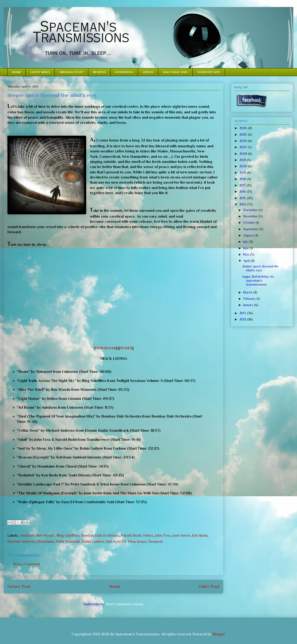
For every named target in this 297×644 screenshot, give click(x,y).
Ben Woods (46, 536)
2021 (243, 160)
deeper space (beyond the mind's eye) (261, 268)
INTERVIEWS (124, 72)
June (246, 248)
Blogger (219, 634)
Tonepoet (155, 542)
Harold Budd (131, 536)
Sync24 (120, 542)
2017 (243, 185)
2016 (243, 192)
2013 (243, 313)
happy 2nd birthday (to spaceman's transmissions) (258, 280)
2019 (243, 172)
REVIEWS (99, 72)
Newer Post (19, 586)
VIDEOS (148, 72)
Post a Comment (27, 564)
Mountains (46, 542)
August (249, 235)
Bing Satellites (68, 536)
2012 (243, 319)
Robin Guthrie (93, 542)
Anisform (27, 536)
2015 (243, 198)
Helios (148, 536)
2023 (244, 147)
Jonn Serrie (181, 536)
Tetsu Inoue (137, 542)
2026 (244, 128)
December (251, 210)
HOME (17, 72)
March (248, 292)
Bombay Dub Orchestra (100, 536)
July (246, 242)
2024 (244, 141)
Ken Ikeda (200, 536)
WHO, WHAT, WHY (175, 72)
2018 (243, 179)
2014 (243, 204)
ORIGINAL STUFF (72, 72)
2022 (244, 154)
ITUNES (126, 348)
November (251, 216)
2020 (244, 166)
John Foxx (163, 536)
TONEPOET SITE (209, 72)
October (249, 223)
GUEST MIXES (40, 72)
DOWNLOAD (106, 348)
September (251, 229)
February (250, 299)
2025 (244, 135)
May (247, 254)
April (247, 261)
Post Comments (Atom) (125, 604)
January (249, 305)
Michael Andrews (22, 542)
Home (115, 586)
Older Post (209, 586)
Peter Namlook (68, 542)
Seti (109, 542)
